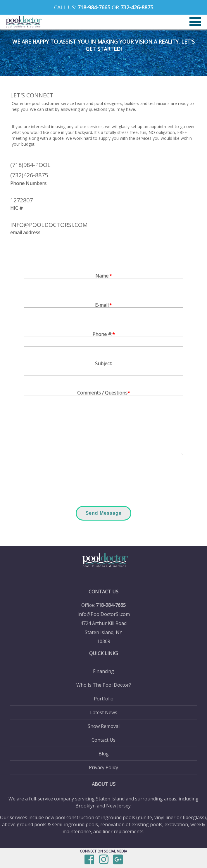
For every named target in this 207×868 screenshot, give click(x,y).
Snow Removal (104, 726)
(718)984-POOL (30, 165)
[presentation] (103, 482)
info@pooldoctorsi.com (49, 225)
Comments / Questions (104, 393)
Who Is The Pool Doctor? (104, 685)
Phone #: (104, 334)
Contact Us (103, 740)
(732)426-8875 (29, 175)
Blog (104, 754)
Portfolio (104, 699)
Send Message (103, 513)
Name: (104, 276)
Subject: (103, 364)
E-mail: (103, 305)
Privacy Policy (103, 767)
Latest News (104, 712)
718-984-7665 (94, 7)
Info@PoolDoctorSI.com (104, 614)
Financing (103, 671)
